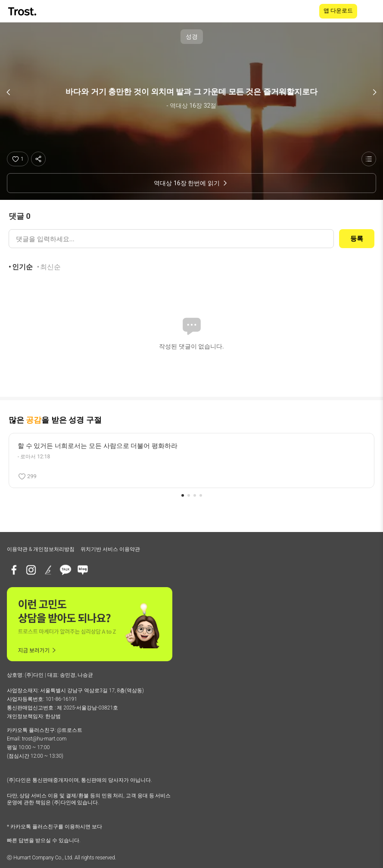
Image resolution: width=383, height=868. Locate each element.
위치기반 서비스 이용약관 (110, 549)
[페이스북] (14, 570)
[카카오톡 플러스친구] (65, 570)
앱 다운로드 (338, 11)
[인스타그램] (31, 570)
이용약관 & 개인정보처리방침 (41, 549)
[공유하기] (38, 159)
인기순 (22, 267)
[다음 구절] (374, 92)
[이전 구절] (9, 92)
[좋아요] (18, 159)
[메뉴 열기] (371, 11)
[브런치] (48, 570)
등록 (357, 239)
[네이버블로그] (83, 570)
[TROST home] (23, 11)
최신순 (50, 267)
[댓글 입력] (171, 239)
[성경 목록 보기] (369, 159)
